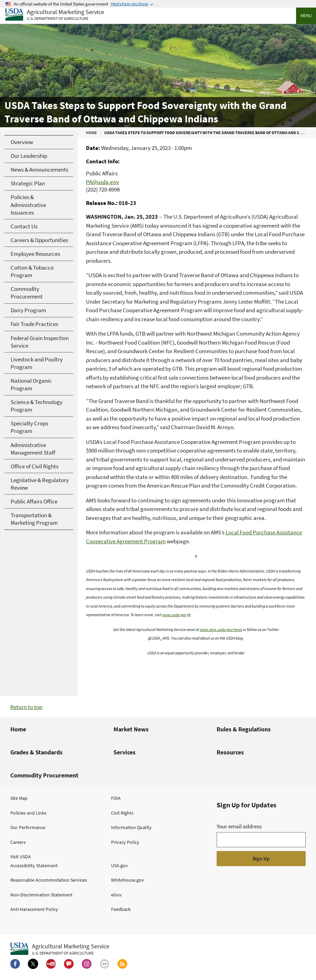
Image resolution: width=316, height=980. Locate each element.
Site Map (19, 798)
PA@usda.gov (102, 182)
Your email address (239, 826)
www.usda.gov (174, 615)
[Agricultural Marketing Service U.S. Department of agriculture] (55, 15)
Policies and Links (28, 813)
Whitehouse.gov (128, 880)
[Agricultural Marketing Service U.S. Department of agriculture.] (60, 949)
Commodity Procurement (44, 775)
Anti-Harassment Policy (34, 909)
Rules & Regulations (244, 729)
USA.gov (119, 865)
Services (124, 752)
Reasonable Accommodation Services (49, 880)
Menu (306, 16)
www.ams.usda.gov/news (221, 629)
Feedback (121, 909)
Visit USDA (21, 857)
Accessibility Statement (34, 865)
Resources (230, 752)
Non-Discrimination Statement (41, 895)
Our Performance (28, 827)
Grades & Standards (36, 752)
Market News (131, 729)
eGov (116, 895)
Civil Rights (122, 813)
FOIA (116, 798)
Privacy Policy (125, 842)
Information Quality (131, 827)
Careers (18, 842)
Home (91, 133)
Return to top (26, 707)
